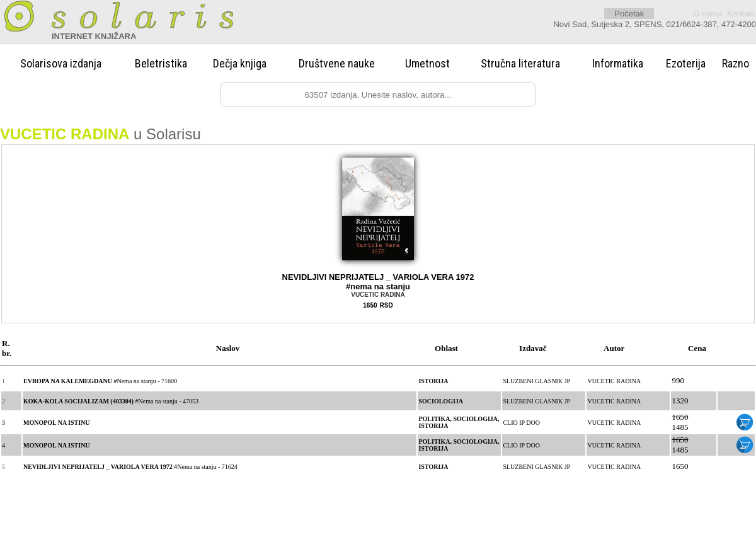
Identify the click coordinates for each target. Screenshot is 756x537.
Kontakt (741, 14)
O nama (707, 14)
